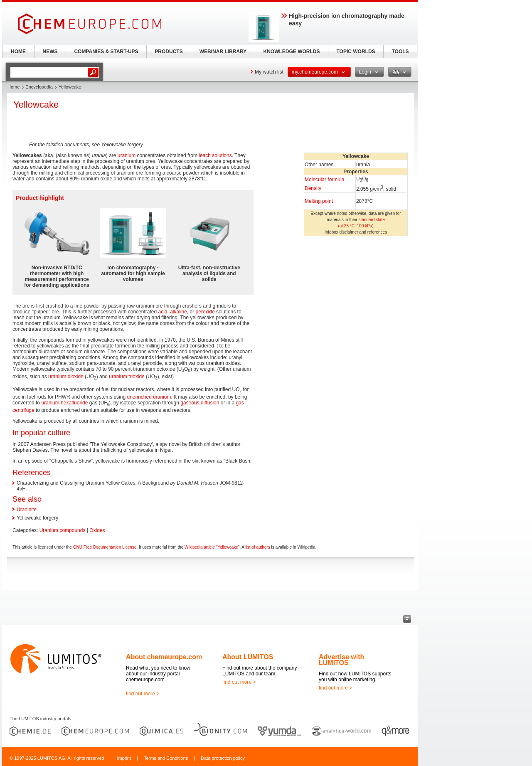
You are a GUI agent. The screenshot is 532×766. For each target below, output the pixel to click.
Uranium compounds (63, 530)
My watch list (269, 72)
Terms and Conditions (166, 758)
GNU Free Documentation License (105, 547)
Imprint (124, 758)
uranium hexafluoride (64, 403)
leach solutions (215, 155)
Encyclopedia (39, 87)
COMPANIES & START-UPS (106, 52)
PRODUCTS (169, 52)
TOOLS (400, 52)
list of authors (257, 547)
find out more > (143, 694)
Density (313, 188)
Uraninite (27, 510)
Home (14, 87)
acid (163, 312)
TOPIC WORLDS (356, 52)
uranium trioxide (127, 377)
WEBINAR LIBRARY (223, 52)
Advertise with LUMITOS (341, 660)
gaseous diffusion (200, 403)
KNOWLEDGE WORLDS (292, 52)
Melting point (319, 201)
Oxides (97, 530)
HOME (18, 52)
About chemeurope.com (164, 657)
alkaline (179, 312)
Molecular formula (324, 180)
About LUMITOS (248, 657)
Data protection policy (223, 758)
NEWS (50, 52)
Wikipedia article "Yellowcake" (212, 547)
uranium (127, 155)
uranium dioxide (66, 377)
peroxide (205, 312)
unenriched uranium (149, 397)
